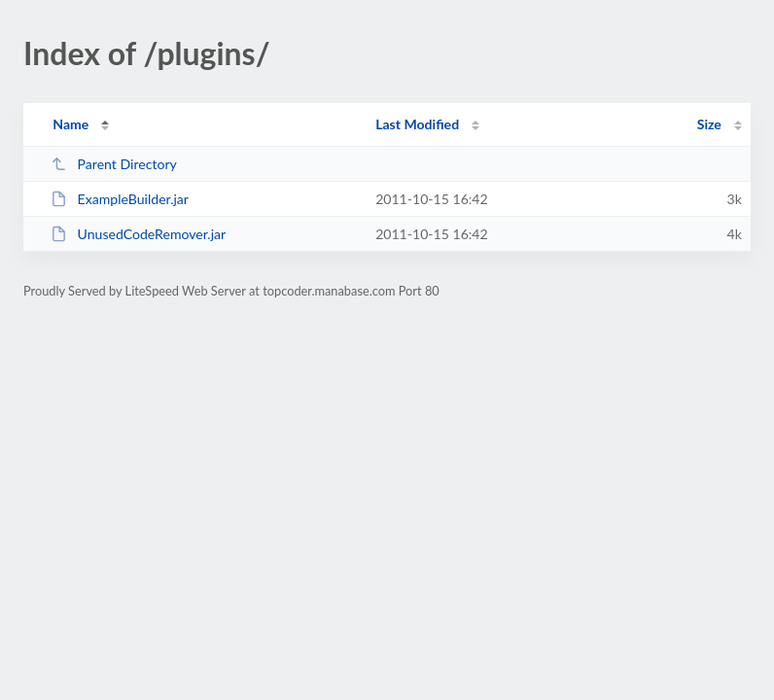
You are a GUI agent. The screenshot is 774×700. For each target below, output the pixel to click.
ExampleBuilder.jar (120, 199)
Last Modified (417, 124)
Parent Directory (114, 164)
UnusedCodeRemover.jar (138, 234)
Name (70, 124)
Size (709, 124)
